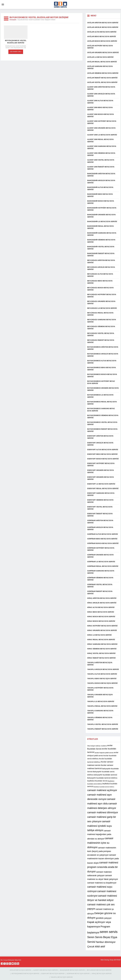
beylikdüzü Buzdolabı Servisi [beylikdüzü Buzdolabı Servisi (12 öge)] (97, 781)
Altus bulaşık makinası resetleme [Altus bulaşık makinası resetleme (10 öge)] (97, 746)
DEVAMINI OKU (16, 52)
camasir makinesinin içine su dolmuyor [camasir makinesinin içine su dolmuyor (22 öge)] (100, 843)
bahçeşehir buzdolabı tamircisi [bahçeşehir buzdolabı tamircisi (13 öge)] (105, 775)
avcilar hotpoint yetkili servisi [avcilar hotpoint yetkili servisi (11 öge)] (104, 753)
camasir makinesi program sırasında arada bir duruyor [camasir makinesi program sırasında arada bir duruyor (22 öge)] (103, 867)
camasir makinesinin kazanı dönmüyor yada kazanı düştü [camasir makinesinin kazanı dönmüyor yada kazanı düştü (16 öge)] (103, 859)
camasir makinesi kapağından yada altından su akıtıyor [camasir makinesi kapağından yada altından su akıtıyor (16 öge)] (99, 835)
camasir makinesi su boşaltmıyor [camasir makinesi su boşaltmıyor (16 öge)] (102, 883)
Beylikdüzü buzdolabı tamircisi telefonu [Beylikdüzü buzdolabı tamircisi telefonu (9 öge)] (104, 787)
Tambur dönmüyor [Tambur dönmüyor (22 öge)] (106, 942)
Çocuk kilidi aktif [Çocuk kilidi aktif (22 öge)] (96, 947)
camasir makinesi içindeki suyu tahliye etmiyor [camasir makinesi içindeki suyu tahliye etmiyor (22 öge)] (100, 826)
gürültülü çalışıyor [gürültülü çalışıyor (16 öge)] (104, 918)
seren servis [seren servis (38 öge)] (109, 932)
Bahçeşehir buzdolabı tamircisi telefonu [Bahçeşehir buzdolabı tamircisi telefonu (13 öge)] (102, 778)
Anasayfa (13, 20)
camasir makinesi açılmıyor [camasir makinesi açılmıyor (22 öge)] (102, 790)
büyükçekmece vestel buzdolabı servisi (16, 42)
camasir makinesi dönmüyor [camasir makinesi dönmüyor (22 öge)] (103, 812)
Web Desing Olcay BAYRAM (110, 960)
